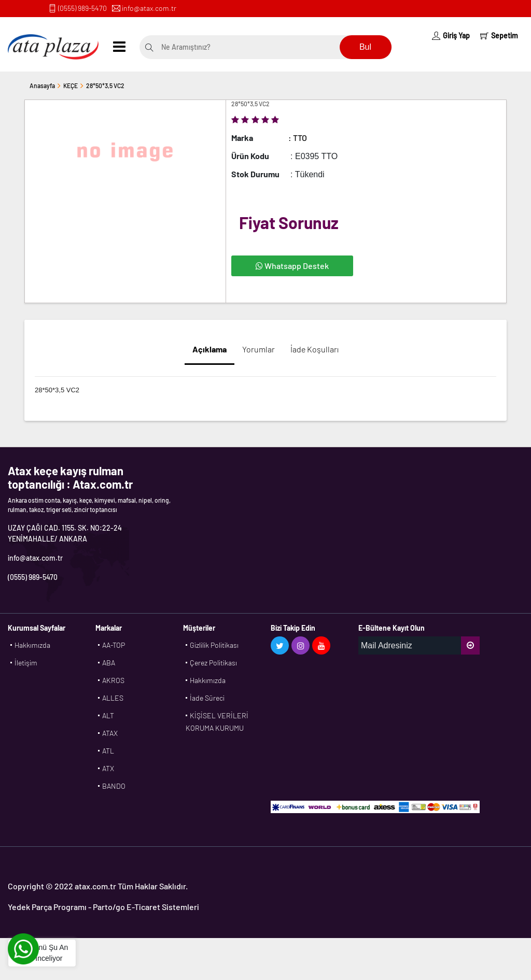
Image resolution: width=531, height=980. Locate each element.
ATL (108, 751)
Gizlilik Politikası (214, 645)
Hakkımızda (32, 645)
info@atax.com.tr (149, 8)
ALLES (113, 698)
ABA (109, 663)
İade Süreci (207, 698)
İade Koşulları (315, 349)
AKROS (113, 680)
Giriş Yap (451, 35)
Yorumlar (258, 349)
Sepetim (499, 35)
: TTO (298, 138)
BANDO (114, 786)
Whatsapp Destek (292, 266)
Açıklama (209, 349)
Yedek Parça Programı (47, 907)
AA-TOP (114, 645)
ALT (108, 715)
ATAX (110, 733)
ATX (108, 768)
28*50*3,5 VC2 (105, 86)
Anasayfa (42, 86)
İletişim (26, 663)
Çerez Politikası (213, 663)
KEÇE (71, 86)
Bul (365, 47)
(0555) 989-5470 (82, 8)
